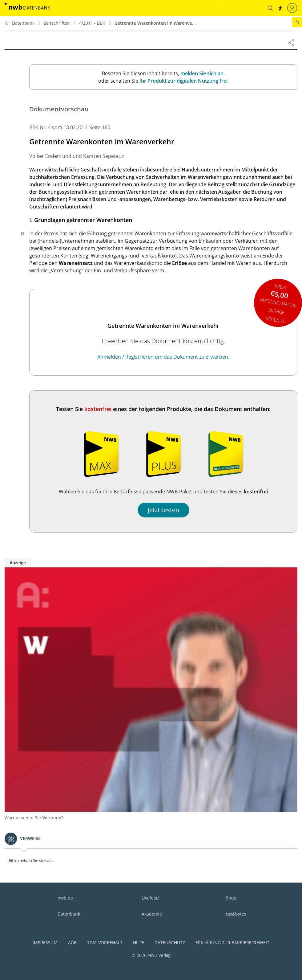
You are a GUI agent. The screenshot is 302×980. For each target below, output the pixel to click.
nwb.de (65, 898)
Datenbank (69, 914)
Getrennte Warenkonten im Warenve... (155, 23)
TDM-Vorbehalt (105, 943)
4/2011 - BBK (92, 23)
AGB (72, 943)
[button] (270, 8)
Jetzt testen (163, 510)
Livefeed (150, 898)
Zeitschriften (57, 23)
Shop (231, 898)
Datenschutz (170, 943)
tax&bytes (236, 914)
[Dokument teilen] (291, 42)
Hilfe (139, 943)
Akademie (152, 914)
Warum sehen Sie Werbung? (34, 818)
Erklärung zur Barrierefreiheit (232, 943)
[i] (22, 233)
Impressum (45, 943)
